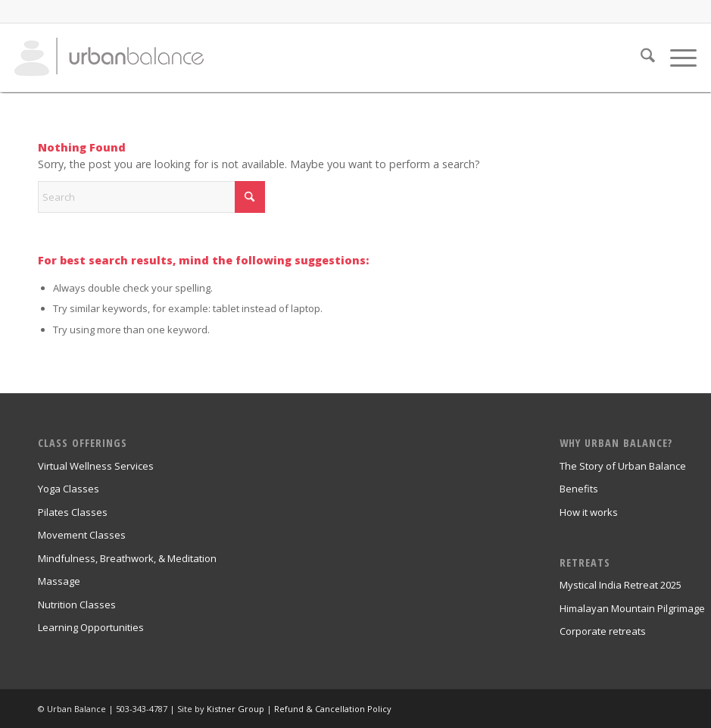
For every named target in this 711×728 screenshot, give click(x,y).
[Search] (640, 58)
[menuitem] (640, 58)
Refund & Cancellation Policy (333, 709)
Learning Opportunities (91, 627)
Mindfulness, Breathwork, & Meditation (127, 558)
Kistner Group (235, 709)
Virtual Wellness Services (96, 466)
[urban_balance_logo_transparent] (109, 58)
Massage (59, 581)
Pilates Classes (73, 512)
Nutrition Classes (77, 605)
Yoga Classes (69, 489)
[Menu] (676, 58)
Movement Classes (82, 535)
